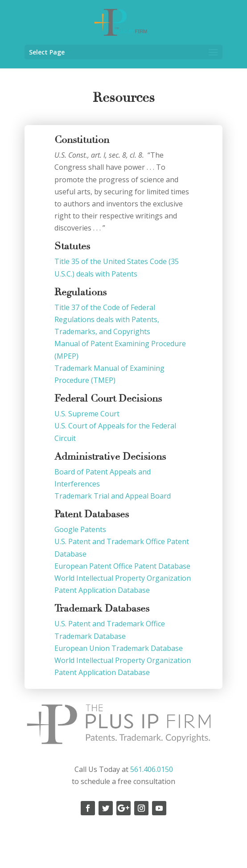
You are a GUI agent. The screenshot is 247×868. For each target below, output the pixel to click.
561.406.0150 (152, 769)
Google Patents (81, 529)
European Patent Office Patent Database (123, 566)
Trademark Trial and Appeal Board (113, 496)
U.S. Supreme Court (88, 414)
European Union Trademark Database (119, 648)
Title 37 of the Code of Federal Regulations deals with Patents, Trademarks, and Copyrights (107, 319)
